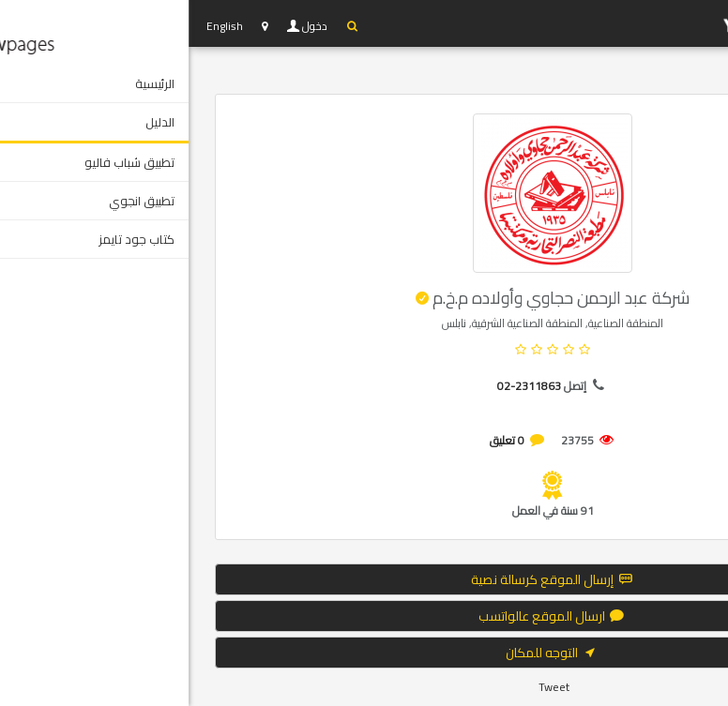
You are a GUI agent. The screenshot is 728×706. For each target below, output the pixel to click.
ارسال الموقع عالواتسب (364, 616)
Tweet (365, 687)
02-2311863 (341, 386)
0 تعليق (318, 440)
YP (617, 23)
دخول (128, 26)
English (36, 26)
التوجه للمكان (364, 653)
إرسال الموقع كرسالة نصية (364, 579)
